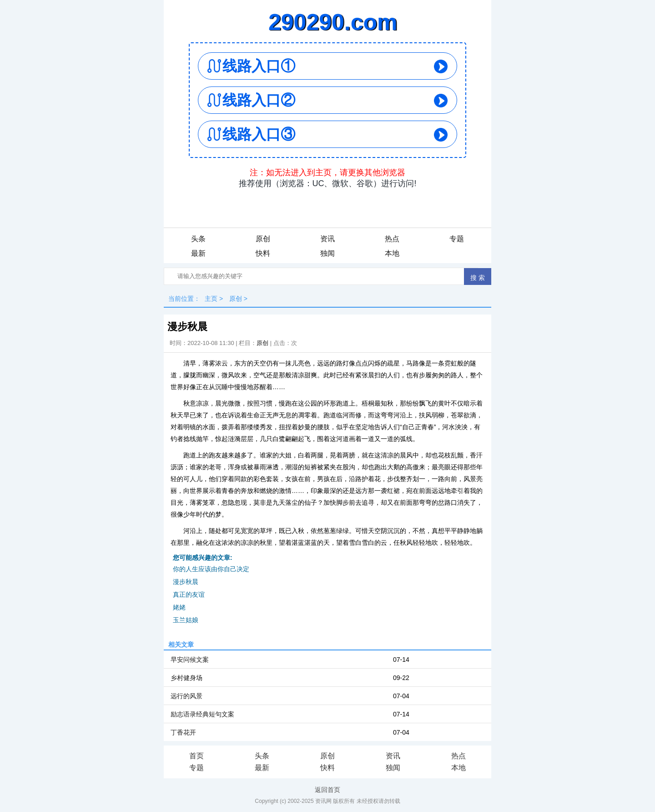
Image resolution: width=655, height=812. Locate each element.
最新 (198, 253)
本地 (392, 253)
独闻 (327, 253)
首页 (196, 756)
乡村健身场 (186, 678)
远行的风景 (186, 696)
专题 (457, 239)
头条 (198, 239)
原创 (263, 239)
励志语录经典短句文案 (202, 714)
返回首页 (327, 790)
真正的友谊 (189, 594)
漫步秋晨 (186, 582)
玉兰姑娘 (186, 620)
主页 (211, 299)
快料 (263, 253)
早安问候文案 (190, 660)
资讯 (327, 239)
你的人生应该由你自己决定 (211, 569)
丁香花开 (183, 732)
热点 (392, 239)
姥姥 (179, 607)
